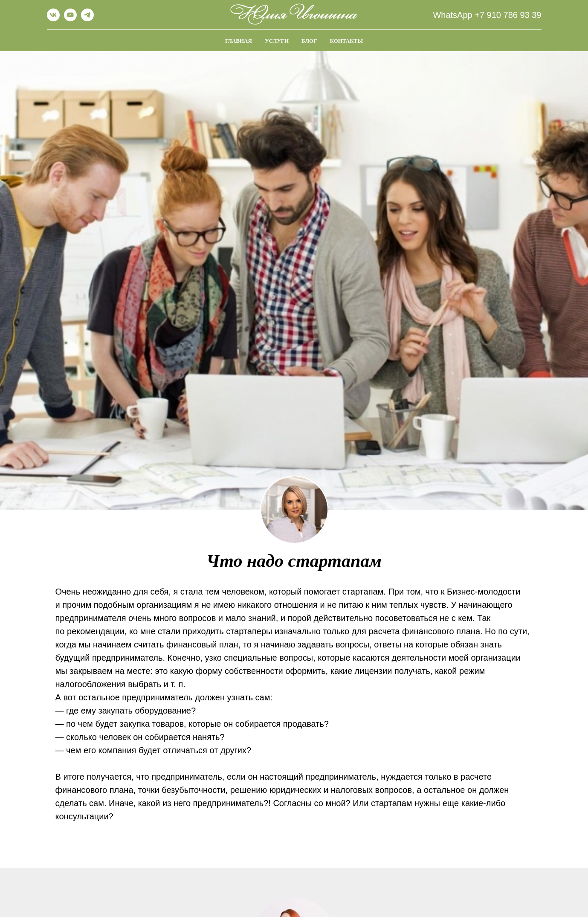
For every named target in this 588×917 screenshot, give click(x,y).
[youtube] (70, 19)
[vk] (53, 19)
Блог (309, 41)
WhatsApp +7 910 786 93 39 (487, 15)
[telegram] (87, 19)
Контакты (346, 41)
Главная (239, 41)
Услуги (277, 41)
